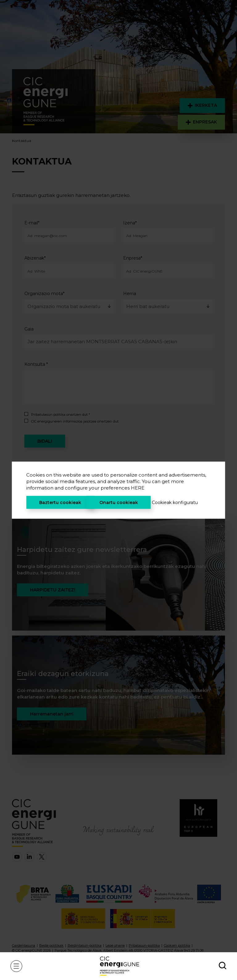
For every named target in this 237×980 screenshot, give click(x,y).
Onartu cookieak (119, 502)
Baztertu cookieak (60, 502)
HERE (138, 488)
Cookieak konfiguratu (175, 502)
